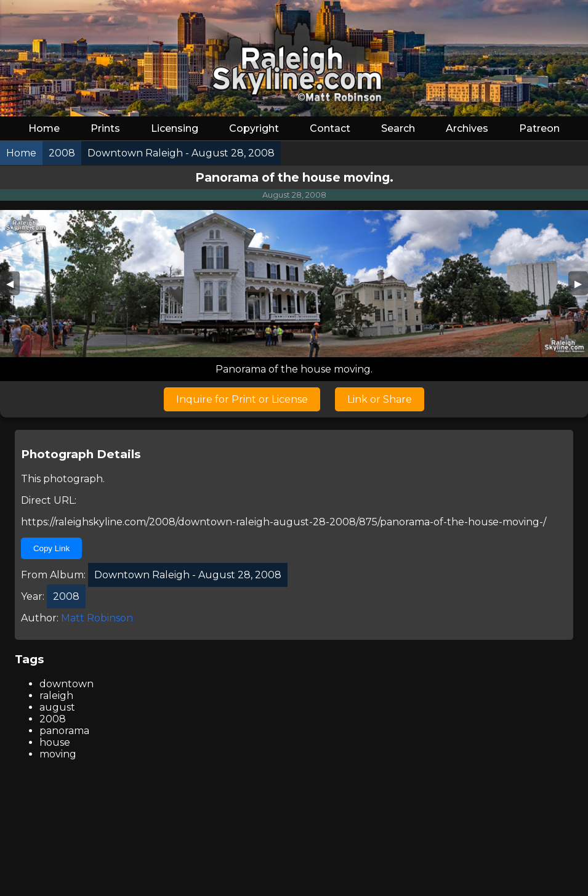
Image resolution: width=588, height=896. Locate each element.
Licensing (175, 128)
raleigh (56, 696)
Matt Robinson (97, 618)
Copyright (254, 128)
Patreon (539, 128)
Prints (105, 128)
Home (44, 128)
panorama (64, 731)
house (55, 742)
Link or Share (380, 399)
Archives (467, 128)
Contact (330, 128)
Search (398, 128)
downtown (66, 684)
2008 (53, 719)
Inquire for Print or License (242, 399)
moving (58, 754)
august (57, 707)
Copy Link (51, 548)
